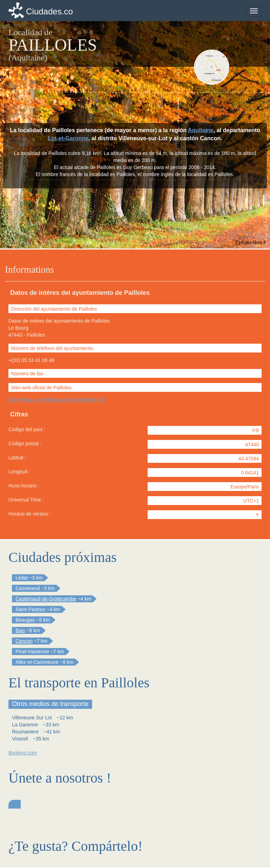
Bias (20, 630)
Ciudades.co (49, 11)
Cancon (24, 641)
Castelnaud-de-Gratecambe (46, 599)
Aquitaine (201, 130)
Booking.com (23, 753)
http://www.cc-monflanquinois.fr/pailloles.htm (57, 400)
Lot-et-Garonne (68, 138)
